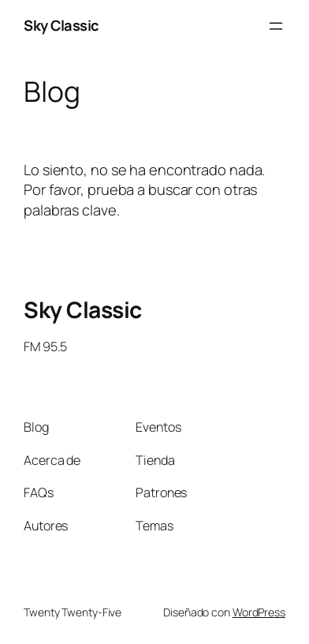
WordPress (259, 612)
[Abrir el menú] (276, 26)
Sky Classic (61, 25)
